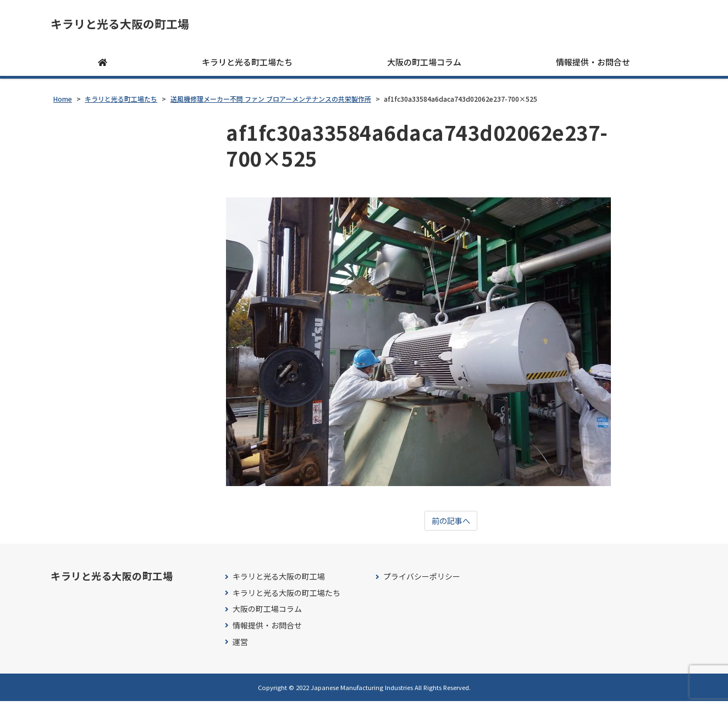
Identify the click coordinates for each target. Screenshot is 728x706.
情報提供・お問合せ (593, 66)
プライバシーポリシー (422, 581)
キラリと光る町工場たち (247, 66)
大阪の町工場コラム (424, 66)
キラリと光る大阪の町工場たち (286, 597)
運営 (240, 646)
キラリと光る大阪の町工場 (136, 26)
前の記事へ (451, 525)
